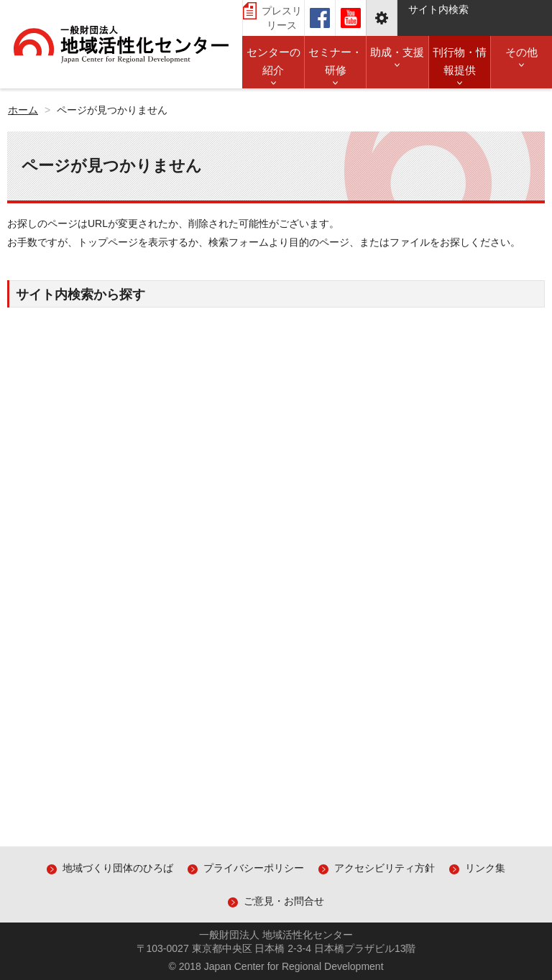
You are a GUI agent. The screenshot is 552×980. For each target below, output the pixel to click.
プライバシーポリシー (254, 868)
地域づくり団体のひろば (118, 868)
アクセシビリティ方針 (385, 868)
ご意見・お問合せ (284, 901)
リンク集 (485, 868)
